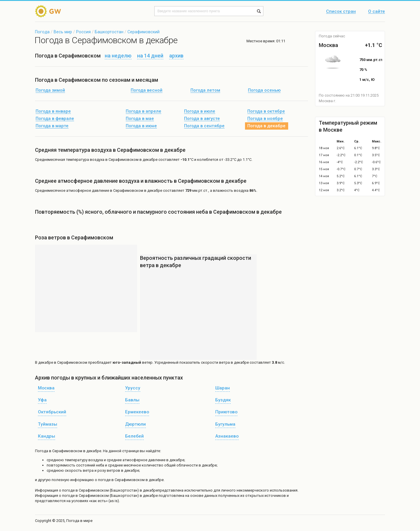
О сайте (377, 12)
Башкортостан (109, 32)
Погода (42, 32)
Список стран (341, 12)
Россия (83, 32)
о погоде (67, 490)
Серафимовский (143, 32)
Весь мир (63, 32)
